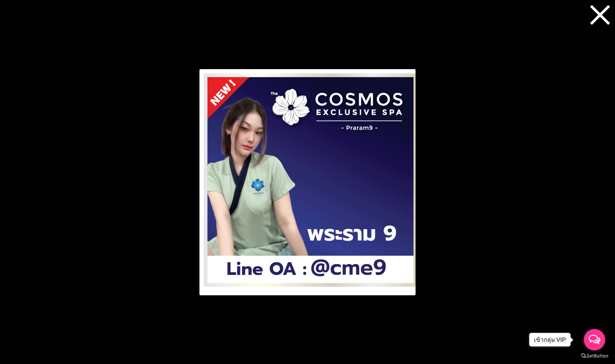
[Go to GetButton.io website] (594, 356)
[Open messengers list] (594, 340)
